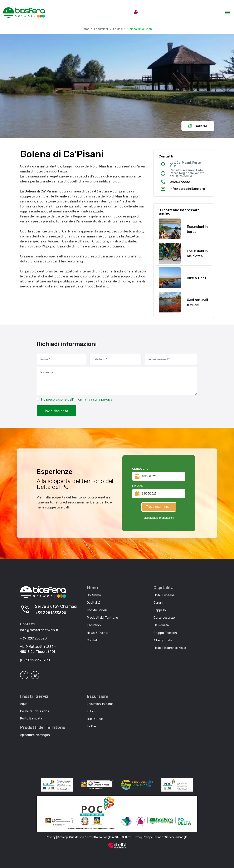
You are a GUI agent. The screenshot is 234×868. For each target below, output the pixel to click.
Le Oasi (118, 29)
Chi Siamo (94, 595)
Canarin (159, 603)
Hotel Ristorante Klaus (170, 648)
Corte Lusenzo (164, 618)
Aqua (24, 704)
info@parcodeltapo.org (187, 189)
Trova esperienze (159, 507)
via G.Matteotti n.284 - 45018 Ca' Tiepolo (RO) (38, 649)
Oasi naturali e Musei (197, 302)
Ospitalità (94, 603)
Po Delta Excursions (35, 711)
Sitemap (63, 837)
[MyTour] (24, 12)
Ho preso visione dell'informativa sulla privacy (77, 399)
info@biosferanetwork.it (39, 630)
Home (86, 29)
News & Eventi (97, 633)
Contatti (93, 640)
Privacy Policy (142, 837)
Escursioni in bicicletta (197, 254)
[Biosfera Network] (43, 592)
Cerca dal (140, 469)
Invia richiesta (57, 411)
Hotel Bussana (164, 595)
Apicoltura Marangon (35, 735)
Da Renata (161, 625)
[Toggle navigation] (227, 12)
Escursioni (101, 29)
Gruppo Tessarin (165, 633)
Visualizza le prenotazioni (159, 518)
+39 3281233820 (51, 613)
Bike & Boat (197, 278)
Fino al (138, 486)
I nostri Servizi (97, 610)
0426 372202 (180, 182)
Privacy (51, 837)
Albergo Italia (163, 640)
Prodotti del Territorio (102, 618)
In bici (91, 711)
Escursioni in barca (197, 229)
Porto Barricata (31, 718)
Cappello (160, 610)
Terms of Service (164, 837)
